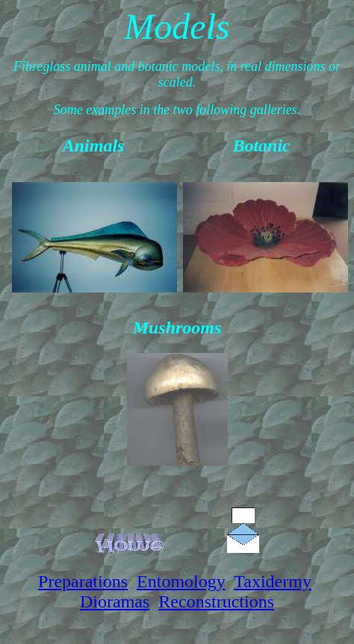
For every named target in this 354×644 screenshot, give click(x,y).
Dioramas (115, 601)
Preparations (83, 581)
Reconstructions (216, 601)
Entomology (181, 581)
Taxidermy (273, 581)
